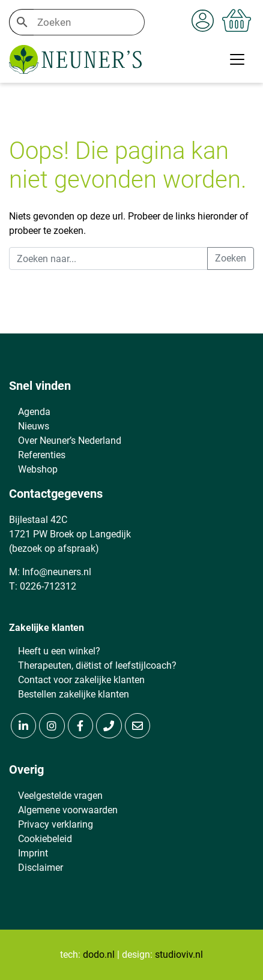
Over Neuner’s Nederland (70, 441)
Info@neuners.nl (57, 572)
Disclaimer (41, 868)
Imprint (33, 853)
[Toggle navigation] (237, 59)
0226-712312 (48, 586)
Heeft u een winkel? (59, 651)
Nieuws (34, 426)
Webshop (38, 469)
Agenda (34, 412)
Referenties (42, 455)
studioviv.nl (179, 955)
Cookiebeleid (45, 839)
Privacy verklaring (56, 824)
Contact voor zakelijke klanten (81, 680)
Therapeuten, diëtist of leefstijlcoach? (97, 665)
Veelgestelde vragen (60, 796)
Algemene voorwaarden (68, 810)
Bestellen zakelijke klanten (74, 694)
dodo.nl (99, 955)
